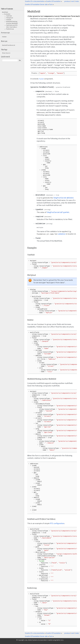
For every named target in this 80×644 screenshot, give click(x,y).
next (73, 2)
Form (51, 5)
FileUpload (10, 18)
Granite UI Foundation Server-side (36, 5)
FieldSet (9, 20)
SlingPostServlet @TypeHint (58, 214)
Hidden (4, 37)
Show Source (6, 53)
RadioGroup (10, 29)
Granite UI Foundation (53, 2)
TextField (9, 16)
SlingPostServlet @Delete (63, 199)
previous (67, 2)
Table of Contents (7, 9)
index (77, 2)
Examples (7, 14)
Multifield (5, 12)
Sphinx (58, 642)
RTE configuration (57, 525)
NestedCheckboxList (9, 45)
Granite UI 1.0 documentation (35, 2)
